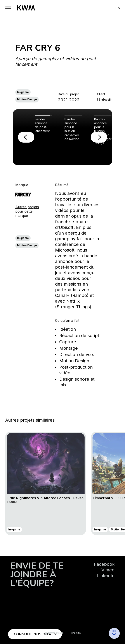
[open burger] (8, 8)
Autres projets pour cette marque (27, 211)
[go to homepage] (26, 8)
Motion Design (27, 99)
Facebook (104, 564)
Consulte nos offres (35, 634)
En (118, 8)
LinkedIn (106, 576)
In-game (23, 92)
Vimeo (108, 570)
